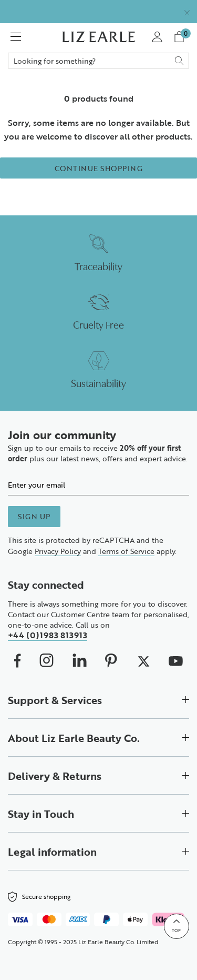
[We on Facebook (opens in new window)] (18, 661)
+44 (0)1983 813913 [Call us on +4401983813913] (48, 635)
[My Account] (157, 37)
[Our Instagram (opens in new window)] (46, 661)
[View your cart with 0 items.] (181, 37)
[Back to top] (177, 926)
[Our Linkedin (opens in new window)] (80, 660)
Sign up (34, 516)
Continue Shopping (99, 168)
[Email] (98, 485)
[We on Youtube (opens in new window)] (176, 661)
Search (98, 61)
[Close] (187, 12)
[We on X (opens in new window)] (143, 661)
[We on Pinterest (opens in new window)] (111, 661)
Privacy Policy (58, 551)
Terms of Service (126, 551)
